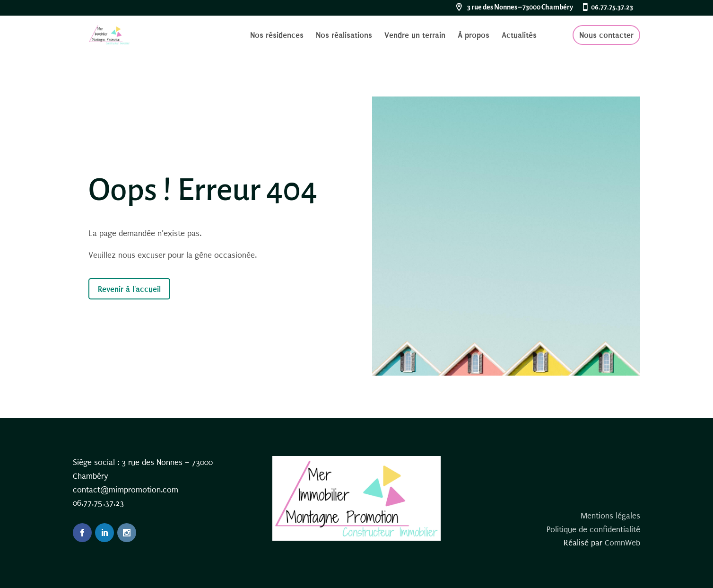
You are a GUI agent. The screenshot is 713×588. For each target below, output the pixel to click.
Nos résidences (277, 36)
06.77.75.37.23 (612, 8)
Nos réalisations (344, 36)
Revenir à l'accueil (129, 289)
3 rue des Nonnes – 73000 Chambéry (520, 8)
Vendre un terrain (415, 36)
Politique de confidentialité (593, 530)
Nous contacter (606, 35)
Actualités (519, 36)
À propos (474, 36)
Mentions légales (610, 516)
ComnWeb (622, 543)
